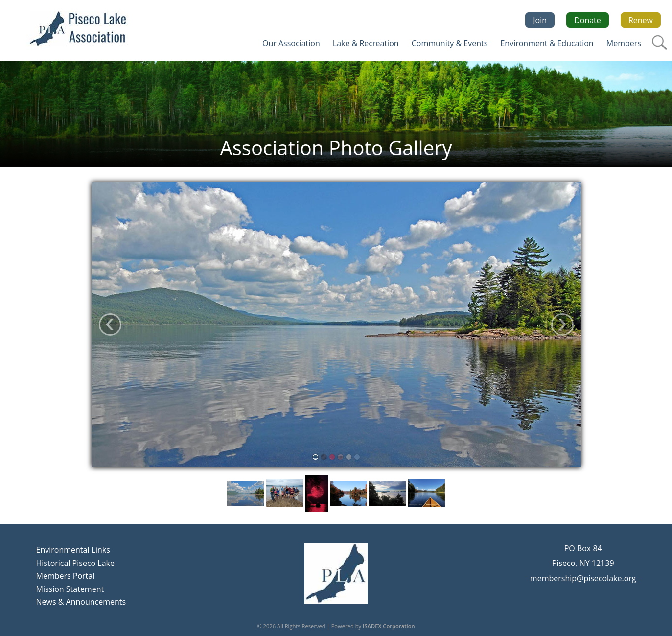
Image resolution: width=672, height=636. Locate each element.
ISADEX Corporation (389, 626)
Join (540, 20)
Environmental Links (73, 550)
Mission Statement (70, 589)
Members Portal (66, 576)
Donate (588, 20)
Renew (641, 20)
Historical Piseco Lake (75, 563)
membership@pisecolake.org (583, 578)
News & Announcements (81, 602)
